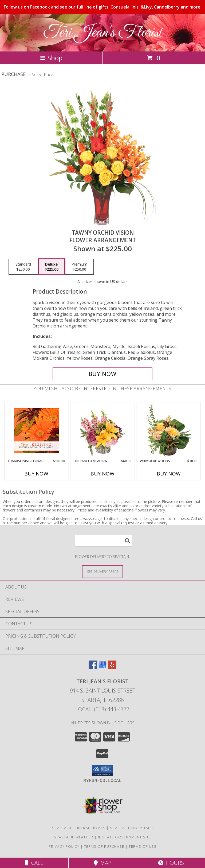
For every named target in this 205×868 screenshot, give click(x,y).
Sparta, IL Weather (74, 837)
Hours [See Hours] (171, 863)
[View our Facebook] (93, 667)
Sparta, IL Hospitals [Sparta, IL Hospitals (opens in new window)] (131, 828)
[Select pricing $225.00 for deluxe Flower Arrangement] (52, 267)
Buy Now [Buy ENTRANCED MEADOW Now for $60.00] (102, 474)
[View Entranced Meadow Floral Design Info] (102, 430)
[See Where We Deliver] (102, 571)
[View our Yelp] (112, 667)
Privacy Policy (64, 846)
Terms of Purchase (104, 846)
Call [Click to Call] (34, 863)
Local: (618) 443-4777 (102, 709)
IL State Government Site (125, 837)
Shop (51, 58)
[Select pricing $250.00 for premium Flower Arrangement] (79, 267)
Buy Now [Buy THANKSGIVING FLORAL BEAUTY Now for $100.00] (36, 474)
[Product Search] (104, 541)
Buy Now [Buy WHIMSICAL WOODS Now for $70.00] (169, 474)
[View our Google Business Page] (102, 667)
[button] (103, 770)
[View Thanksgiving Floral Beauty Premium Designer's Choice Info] (36, 431)
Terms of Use (143, 846)
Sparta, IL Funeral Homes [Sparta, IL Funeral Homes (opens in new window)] (79, 828)
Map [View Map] (102, 863)
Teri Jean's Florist (103, 33)
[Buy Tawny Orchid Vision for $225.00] (102, 374)
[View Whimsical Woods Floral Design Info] (169, 430)
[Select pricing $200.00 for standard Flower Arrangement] (23, 267)
